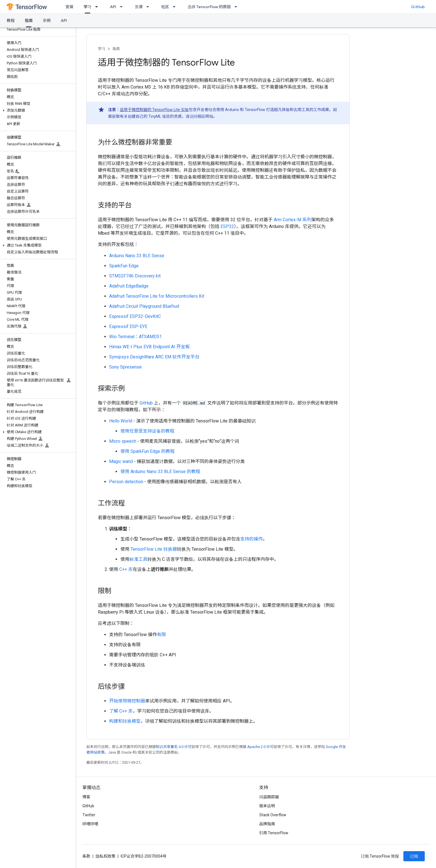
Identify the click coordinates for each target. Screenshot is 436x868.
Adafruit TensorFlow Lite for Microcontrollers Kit (157, 296)
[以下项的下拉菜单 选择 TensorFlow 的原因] (237, 7)
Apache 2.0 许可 (260, 747)
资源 (139, 7)
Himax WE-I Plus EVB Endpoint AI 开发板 (150, 347)
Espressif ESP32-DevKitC (135, 316)
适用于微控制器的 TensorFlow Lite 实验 (154, 110)
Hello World (121, 421)
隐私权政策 (105, 856)
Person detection (126, 482)
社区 (165, 7)
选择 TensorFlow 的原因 (209, 7)
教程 (11, 21)
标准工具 (138, 559)
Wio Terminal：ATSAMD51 (135, 337)
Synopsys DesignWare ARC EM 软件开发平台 (154, 357)
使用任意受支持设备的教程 (147, 431)
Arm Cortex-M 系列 (293, 220)
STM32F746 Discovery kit (135, 276)
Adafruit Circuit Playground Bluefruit (144, 306)
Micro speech (123, 441)
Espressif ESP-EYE (128, 326)
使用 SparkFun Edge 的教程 (148, 451)
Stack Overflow (273, 815)
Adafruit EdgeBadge (129, 286)
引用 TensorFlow (274, 833)
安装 (69, 7)
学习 (102, 49)
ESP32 (227, 226)
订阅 (414, 856)
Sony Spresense (125, 367)
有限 (161, 635)
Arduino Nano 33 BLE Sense (137, 256)
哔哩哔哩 (90, 824)
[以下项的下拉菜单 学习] (98, 7)
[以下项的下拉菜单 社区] (176, 7)
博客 (86, 797)
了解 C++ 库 (121, 711)
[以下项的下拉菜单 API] (123, 7)
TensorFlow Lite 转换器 (154, 549)
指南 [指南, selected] (29, 21)
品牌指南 (267, 824)
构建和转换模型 (125, 721)
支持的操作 (251, 539)
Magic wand (121, 461)
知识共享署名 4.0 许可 (174, 747)
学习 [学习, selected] (87, 7)
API (113, 7)
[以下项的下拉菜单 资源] (149, 7)
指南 (116, 49)
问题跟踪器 (269, 797)
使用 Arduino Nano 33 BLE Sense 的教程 (160, 472)
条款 (86, 856)
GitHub (418, 7)
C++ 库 (126, 569)
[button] (37, 110)
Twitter (89, 815)
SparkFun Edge (124, 266)
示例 (47, 21)
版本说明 (267, 806)
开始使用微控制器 (127, 701)
